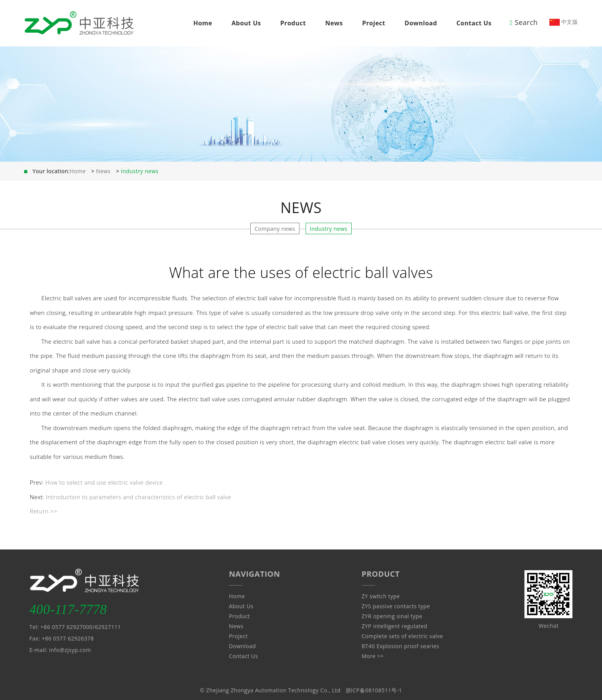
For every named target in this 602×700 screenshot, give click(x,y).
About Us (246, 23)
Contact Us (474, 23)
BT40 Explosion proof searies (400, 646)
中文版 (564, 22)
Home (203, 23)
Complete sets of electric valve (402, 636)
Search (524, 22)
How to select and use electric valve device (104, 482)
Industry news (329, 229)
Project (374, 23)
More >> (373, 656)
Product (293, 23)
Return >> (44, 511)
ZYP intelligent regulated (394, 626)
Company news (275, 229)
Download (421, 23)
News (334, 23)
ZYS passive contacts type (396, 606)
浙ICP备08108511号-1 (374, 690)
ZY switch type (381, 596)
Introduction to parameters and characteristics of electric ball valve (139, 497)
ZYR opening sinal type (392, 616)
